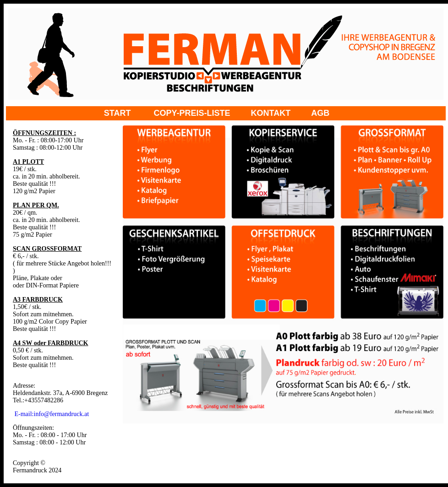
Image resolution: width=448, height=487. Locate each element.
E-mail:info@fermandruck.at (52, 414)
